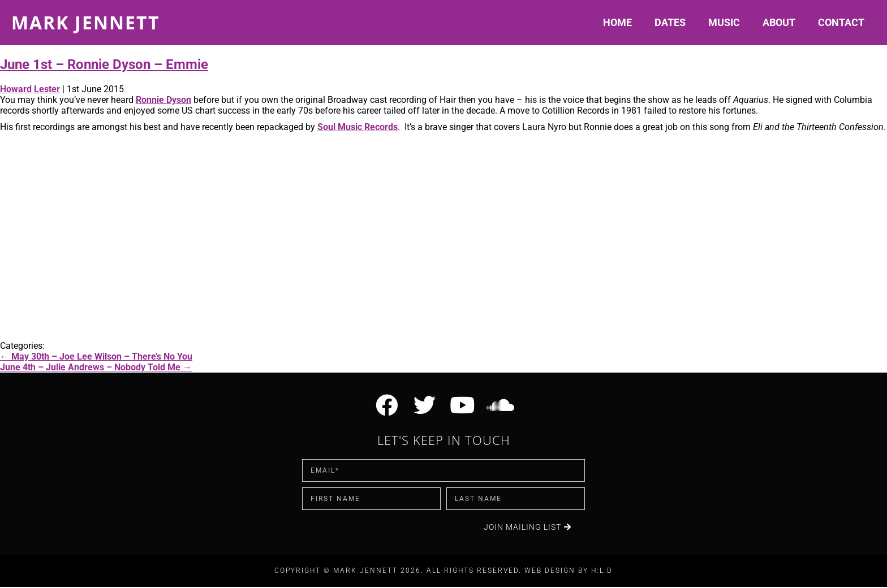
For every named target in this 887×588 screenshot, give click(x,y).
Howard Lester (30, 89)
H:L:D (602, 572)
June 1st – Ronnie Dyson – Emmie (104, 64)
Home (617, 22)
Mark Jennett (86, 22)
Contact (841, 22)
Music (724, 22)
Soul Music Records (358, 127)
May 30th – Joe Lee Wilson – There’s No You (96, 356)
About (779, 22)
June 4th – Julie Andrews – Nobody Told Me (96, 367)
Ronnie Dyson (163, 100)
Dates (670, 22)
